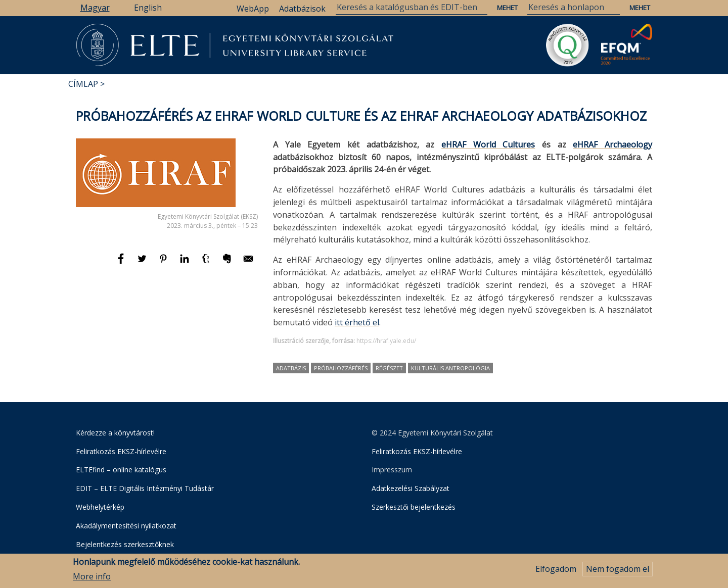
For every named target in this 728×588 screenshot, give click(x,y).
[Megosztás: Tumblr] (207, 263)
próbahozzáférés (341, 368)
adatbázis (291, 368)
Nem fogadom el (618, 572)
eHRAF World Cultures (488, 144)
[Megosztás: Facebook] (122, 263)
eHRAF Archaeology (612, 144)
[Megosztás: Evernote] (228, 263)
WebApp (253, 9)
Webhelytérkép (100, 507)
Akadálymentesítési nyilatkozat (126, 526)
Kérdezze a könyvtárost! (115, 433)
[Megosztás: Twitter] (143, 263)
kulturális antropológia (450, 368)
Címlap (83, 84)
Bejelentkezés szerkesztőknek (125, 544)
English (148, 8)
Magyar (95, 8)
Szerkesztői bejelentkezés (414, 507)
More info (92, 579)
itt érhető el (357, 322)
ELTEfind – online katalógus (121, 470)
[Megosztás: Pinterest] (164, 263)
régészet (389, 368)
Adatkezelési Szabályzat (411, 488)
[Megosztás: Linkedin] (186, 263)
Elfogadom (556, 572)
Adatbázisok (302, 9)
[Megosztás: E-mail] (248, 263)
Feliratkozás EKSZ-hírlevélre (121, 451)
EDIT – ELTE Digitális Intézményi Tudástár (145, 488)
